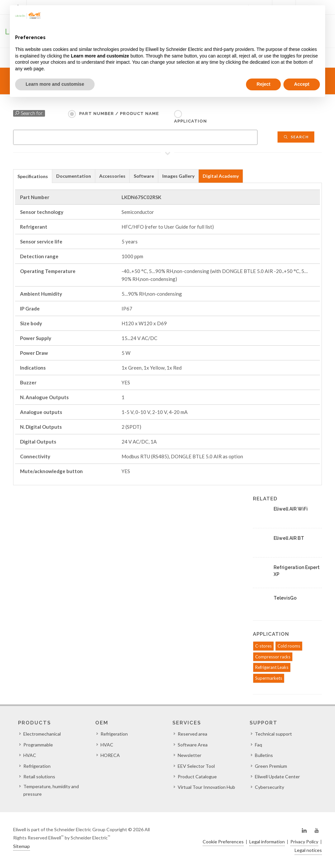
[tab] (33, 176)
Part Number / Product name (119, 114)
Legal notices (308, 850)
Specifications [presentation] (33, 176)
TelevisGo (285, 598)
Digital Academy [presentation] (221, 176)
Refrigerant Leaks (272, 667)
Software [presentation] (144, 176)
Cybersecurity (269, 787)
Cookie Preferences (223, 842)
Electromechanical (42, 734)
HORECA (110, 755)
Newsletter (190, 755)
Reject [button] (263, 84)
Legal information (267, 842)
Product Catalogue (197, 777)
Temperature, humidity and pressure (51, 790)
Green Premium (271, 766)
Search (296, 137)
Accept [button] (302, 84)
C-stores (263, 646)
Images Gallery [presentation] (178, 176)
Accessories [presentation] (112, 176)
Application (190, 121)
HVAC (30, 755)
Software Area (193, 745)
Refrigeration (37, 766)
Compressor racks (273, 657)
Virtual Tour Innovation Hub (206, 787)
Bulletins (264, 755)
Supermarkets (269, 678)
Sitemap (22, 846)
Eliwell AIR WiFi (291, 509)
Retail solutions (39, 777)
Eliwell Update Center (277, 777)
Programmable (38, 745)
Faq (258, 745)
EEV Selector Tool (196, 766)
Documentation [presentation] (74, 176)
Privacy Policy (304, 842)
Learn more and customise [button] (55, 84)
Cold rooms (289, 646)
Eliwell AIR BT (289, 538)
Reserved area (192, 734)
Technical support (273, 734)
